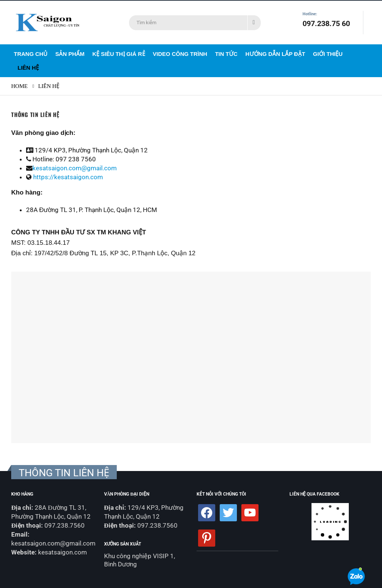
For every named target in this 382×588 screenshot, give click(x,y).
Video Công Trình (180, 54)
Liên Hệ (28, 68)
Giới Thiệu (328, 54)
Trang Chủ (31, 54)
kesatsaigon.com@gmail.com (75, 168)
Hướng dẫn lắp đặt (275, 54)
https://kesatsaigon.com (68, 177)
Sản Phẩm (70, 54)
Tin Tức (226, 54)
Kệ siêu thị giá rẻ (119, 54)
